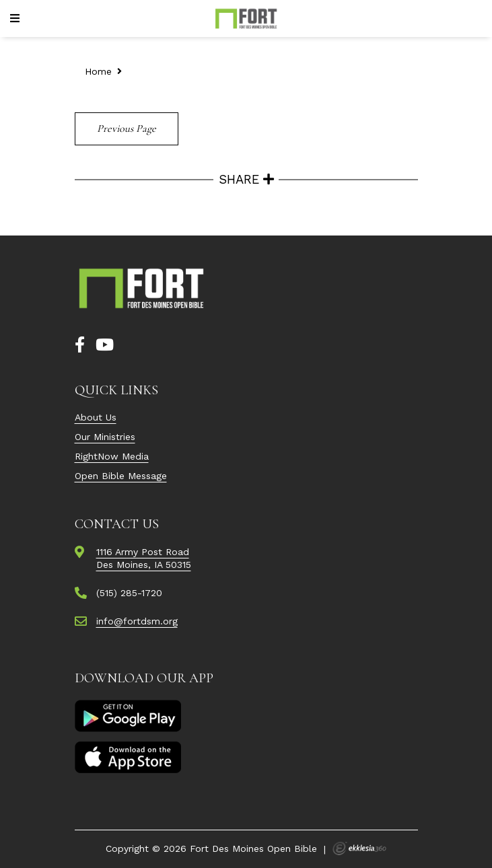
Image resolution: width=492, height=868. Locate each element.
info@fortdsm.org (137, 621)
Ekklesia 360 (359, 848)
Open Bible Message (121, 476)
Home (98, 71)
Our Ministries (105, 437)
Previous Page (127, 129)
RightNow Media (112, 456)
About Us (96, 417)
